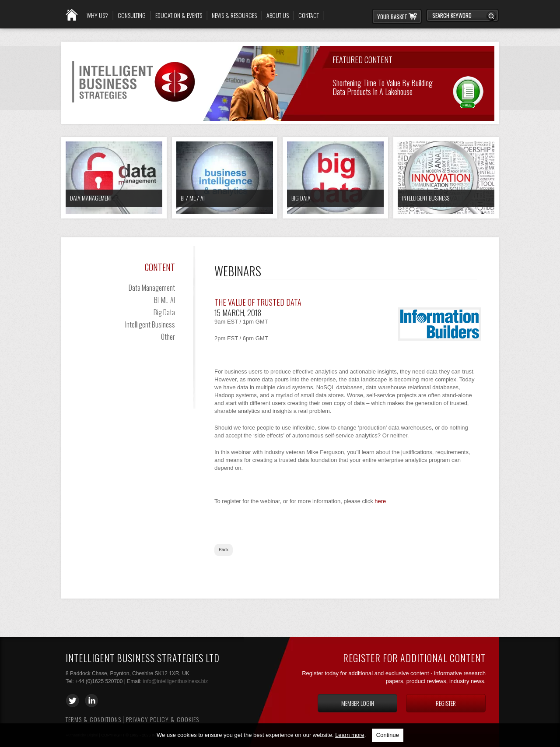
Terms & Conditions (93, 719)
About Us (278, 15)
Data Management (91, 198)
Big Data (301, 198)
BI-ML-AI (164, 300)
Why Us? (97, 15)
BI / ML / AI (193, 198)
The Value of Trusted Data (258, 302)
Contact (309, 15)
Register (446, 703)
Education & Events (179, 15)
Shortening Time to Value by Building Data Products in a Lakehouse (383, 86)
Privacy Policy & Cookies (163, 719)
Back (224, 550)
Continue (388, 735)
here (380, 501)
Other (168, 337)
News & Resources (234, 15)
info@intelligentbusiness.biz (175, 681)
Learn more (350, 735)
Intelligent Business (426, 198)
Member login (358, 703)
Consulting (132, 15)
